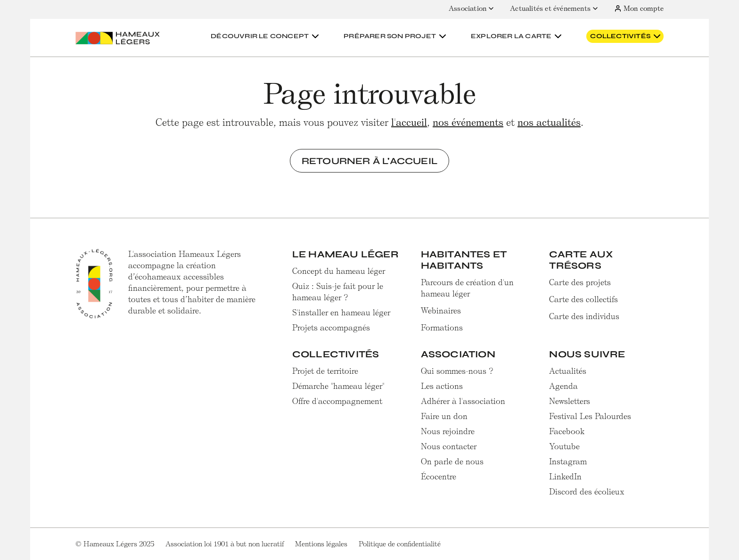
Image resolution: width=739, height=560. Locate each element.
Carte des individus (584, 316)
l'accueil (409, 122)
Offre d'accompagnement (337, 401)
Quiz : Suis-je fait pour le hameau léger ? (338, 292)
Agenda (563, 386)
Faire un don (444, 416)
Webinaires (441, 311)
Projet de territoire (325, 371)
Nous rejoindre (448, 431)
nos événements (468, 122)
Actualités (568, 371)
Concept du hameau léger (339, 271)
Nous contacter (449, 446)
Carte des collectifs (583, 299)
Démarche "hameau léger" (338, 386)
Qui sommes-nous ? (457, 371)
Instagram (568, 461)
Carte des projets (580, 282)
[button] (266, 36)
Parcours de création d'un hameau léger (467, 288)
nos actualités (549, 122)
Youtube (564, 446)
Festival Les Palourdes (590, 416)
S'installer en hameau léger (341, 313)
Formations (442, 328)
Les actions (442, 386)
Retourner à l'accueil (369, 161)
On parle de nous (452, 461)
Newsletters (570, 401)
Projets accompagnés (331, 328)
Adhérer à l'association (463, 401)
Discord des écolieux (587, 492)
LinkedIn (565, 477)
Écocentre (439, 477)
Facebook (567, 431)
